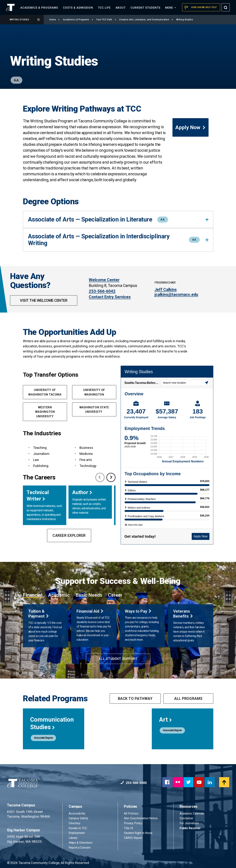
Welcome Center (104, 280)
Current (145, 8)
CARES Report (133, 838)
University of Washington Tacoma (45, 392)
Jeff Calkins (166, 290)
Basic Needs (89, 595)
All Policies (132, 813)
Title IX (129, 828)
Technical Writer (38, 496)
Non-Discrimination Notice (141, 818)
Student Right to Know (138, 833)
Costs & (78, 8)
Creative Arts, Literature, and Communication (146, 20)
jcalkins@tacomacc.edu (176, 294)
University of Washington (94, 392)
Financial (33, 595)
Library (73, 838)
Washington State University (94, 410)
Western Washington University (45, 412)
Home (55, 20)
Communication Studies (52, 723)
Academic (59, 595)
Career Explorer (69, 535)
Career (115, 595)
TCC (104, 8)
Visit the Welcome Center (44, 300)
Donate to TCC (78, 828)
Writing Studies (25, 20)
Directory (75, 823)
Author (80, 492)
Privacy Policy (133, 823)
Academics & (39, 8)
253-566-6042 (102, 291)
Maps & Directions (81, 843)
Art (166, 720)
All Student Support (118, 659)
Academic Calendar (192, 813)
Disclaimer (186, 818)
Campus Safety (78, 818)
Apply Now (191, 127)
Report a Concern (80, 848)
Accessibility (77, 813)
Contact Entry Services (110, 297)
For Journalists (189, 823)
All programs (188, 699)
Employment (77, 833)
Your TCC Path (106, 20)
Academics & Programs (78, 20)
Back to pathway (135, 699)
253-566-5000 (134, 783)
